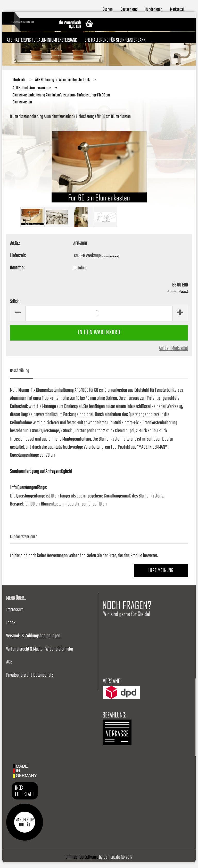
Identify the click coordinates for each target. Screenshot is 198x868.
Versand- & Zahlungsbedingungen (33, 642)
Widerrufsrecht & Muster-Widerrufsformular (40, 655)
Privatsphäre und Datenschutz (30, 681)
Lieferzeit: (18, 262)
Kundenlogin (154, 9)
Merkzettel (177, 9)
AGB (9, 668)
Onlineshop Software (82, 863)
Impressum (15, 616)
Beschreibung (20, 377)
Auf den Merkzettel (173, 354)
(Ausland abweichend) (110, 262)
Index (11, 629)
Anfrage (51, 477)
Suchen (108, 9)
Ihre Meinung (161, 576)
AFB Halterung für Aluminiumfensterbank (42, 39)
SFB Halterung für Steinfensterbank (115, 39)
